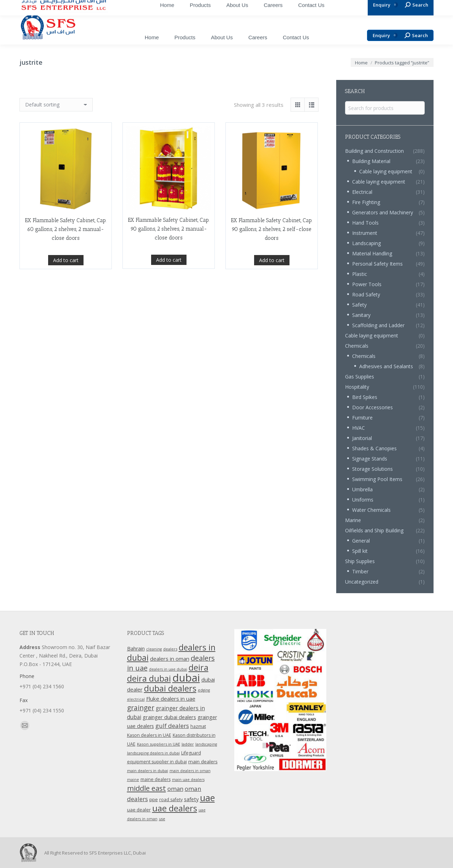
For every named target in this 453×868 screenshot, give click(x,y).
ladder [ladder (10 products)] (188, 744)
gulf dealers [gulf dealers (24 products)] (172, 726)
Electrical (362, 192)
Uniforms (363, 500)
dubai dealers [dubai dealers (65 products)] (170, 688)
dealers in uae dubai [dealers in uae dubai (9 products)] (168, 669)
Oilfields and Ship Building (374, 530)
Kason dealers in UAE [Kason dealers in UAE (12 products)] (149, 735)
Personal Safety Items (377, 264)
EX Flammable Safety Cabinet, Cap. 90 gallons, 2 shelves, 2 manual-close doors (169, 277)
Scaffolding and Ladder (378, 325)
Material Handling (372, 253)
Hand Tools (365, 223)
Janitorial (362, 438)
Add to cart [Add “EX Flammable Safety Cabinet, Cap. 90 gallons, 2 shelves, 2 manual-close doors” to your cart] (169, 308)
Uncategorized (362, 582)
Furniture (362, 418)
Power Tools (367, 284)
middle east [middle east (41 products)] (147, 788)
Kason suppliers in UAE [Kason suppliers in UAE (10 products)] (159, 744)
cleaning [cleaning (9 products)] (154, 649)
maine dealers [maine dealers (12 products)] (156, 779)
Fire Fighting (366, 202)
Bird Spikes (365, 397)
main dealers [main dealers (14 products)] (203, 762)
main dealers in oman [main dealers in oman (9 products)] (190, 771)
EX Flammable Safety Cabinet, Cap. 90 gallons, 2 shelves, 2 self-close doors (272, 291)
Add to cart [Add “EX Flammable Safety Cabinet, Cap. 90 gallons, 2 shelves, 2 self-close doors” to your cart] (272, 322)
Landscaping (366, 243)
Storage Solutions (372, 469)
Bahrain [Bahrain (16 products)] (136, 649)
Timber (360, 571)
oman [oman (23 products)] (175, 789)
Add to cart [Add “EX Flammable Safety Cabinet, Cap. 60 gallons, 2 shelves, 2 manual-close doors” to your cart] (66, 297)
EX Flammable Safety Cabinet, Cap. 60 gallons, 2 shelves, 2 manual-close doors (66, 266)
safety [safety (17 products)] (191, 799)
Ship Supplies (360, 561)
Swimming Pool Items (377, 479)
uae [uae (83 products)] (207, 798)
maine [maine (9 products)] (133, 780)
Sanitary (361, 315)
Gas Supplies (360, 377)
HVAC (359, 428)
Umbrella (362, 489)
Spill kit (360, 551)
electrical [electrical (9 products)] (136, 699)
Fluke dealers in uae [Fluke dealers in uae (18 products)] (171, 699)
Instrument (365, 233)
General (361, 541)
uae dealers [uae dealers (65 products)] (175, 808)
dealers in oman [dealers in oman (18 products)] (170, 659)
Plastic (360, 274)
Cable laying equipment (386, 171)
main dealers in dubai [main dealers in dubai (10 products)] (148, 771)
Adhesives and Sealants (386, 366)
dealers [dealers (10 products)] (170, 649)
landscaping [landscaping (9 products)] (206, 744)
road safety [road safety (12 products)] (171, 800)
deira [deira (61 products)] (199, 667)
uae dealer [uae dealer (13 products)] (139, 810)
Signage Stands (370, 459)
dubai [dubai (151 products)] (186, 678)
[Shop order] (56, 105)
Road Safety (366, 294)
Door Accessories (372, 407)
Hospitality (357, 387)
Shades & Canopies (374, 448)
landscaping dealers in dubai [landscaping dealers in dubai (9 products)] (153, 753)
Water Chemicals (371, 510)
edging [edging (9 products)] (204, 690)
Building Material (371, 161)
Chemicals (357, 346)
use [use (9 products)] (162, 819)
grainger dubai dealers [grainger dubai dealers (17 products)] (169, 717)
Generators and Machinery (383, 212)
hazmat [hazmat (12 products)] (198, 726)
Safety (359, 305)
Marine (353, 520)
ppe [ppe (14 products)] (154, 799)
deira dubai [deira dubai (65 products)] (149, 678)
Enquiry (385, 36)
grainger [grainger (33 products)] (141, 708)
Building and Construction (374, 151)
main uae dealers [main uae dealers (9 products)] (188, 780)
